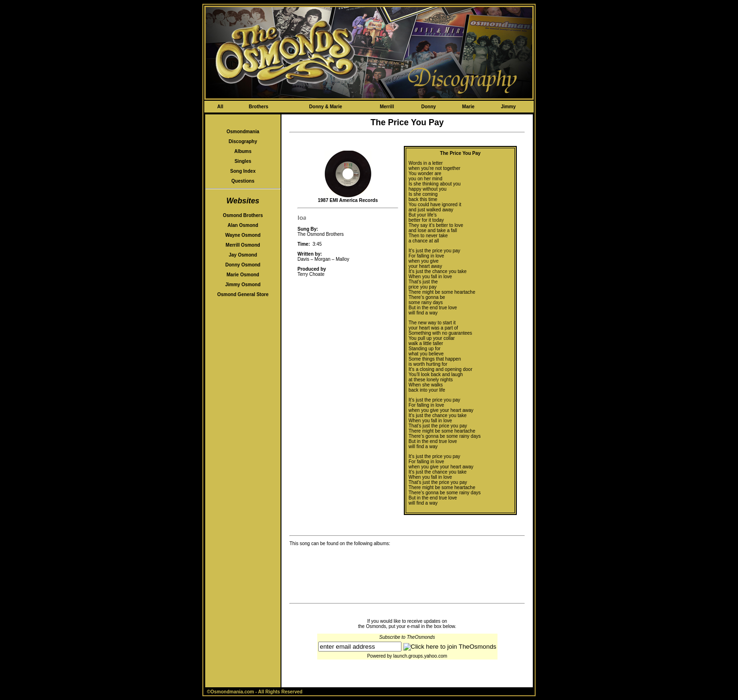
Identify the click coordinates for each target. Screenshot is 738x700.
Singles (243, 161)
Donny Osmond (243, 265)
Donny (429, 107)
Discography (243, 141)
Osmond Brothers (243, 215)
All (220, 107)
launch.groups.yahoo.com (421, 656)
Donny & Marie (326, 107)
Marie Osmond (243, 275)
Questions (243, 181)
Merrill (387, 107)
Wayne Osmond (243, 235)
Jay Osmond (243, 255)
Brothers (258, 107)
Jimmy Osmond (243, 285)
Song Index (243, 171)
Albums (243, 151)
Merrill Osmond (243, 245)
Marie (468, 107)
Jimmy (508, 107)
